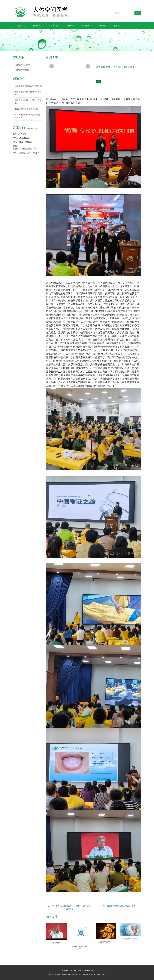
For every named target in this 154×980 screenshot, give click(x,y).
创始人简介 (38, 26)
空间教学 (86, 26)
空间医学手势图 (22, 70)
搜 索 (138, 13)
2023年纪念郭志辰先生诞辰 (26, 109)
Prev (52, 66)
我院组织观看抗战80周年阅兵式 (28, 86)
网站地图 (91, 970)
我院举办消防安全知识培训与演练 (121, 906)
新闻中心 (54, 26)
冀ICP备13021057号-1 (79, 970)
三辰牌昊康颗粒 (105, 942)
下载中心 (102, 26)
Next (88, 66)
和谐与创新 (55, 943)
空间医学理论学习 (23, 65)
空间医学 (70, 26)
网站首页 (21, 26)
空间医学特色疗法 (130, 939)
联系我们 (118, 26)
